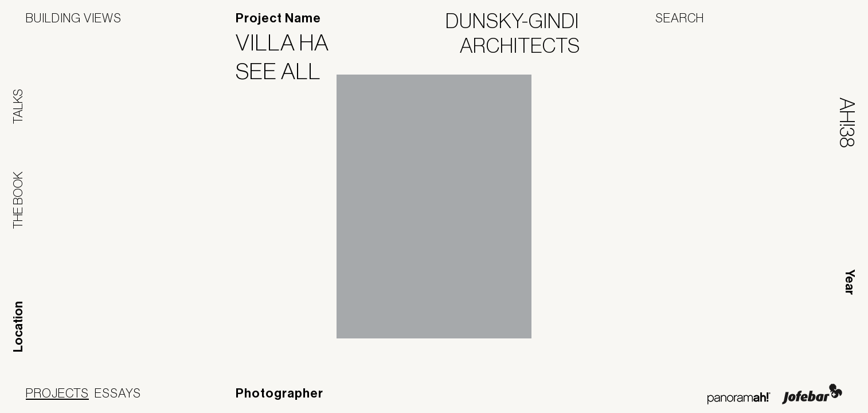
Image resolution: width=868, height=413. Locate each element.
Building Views (74, 18)
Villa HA (290, 42)
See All (286, 71)
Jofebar (812, 394)
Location (18, 327)
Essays (118, 393)
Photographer (279, 393)
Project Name (278, 18)
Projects (57, 393)
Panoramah (739, 398)
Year (850, 282)
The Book (18, 200)
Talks (18, 106)
